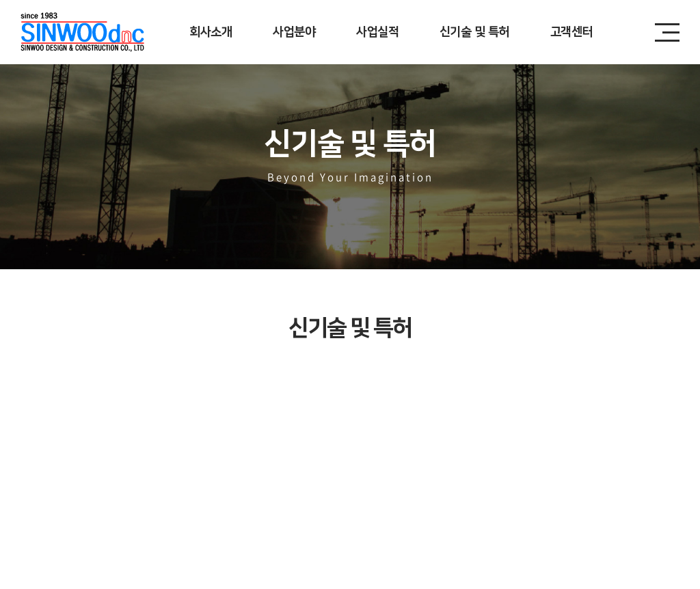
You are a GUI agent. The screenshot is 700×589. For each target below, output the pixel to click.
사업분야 (294, 32)
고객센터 (571, 32)
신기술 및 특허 (474, 32)
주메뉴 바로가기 (0, 0)
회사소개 (211, 32)
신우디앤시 (82, 32)
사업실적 (377, 32)
